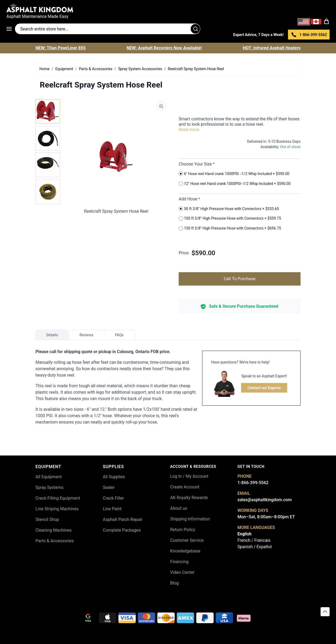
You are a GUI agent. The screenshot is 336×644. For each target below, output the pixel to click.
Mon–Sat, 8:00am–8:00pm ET (266, 517)
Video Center (182, 572)
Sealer (109, 487)
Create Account (185, 487)
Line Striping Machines (57, 509)
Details (52, 335)
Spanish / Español (255, 547)
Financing (179, 562)
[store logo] (168, 8)
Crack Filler (113, 498)
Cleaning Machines (53, 530)
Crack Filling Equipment (58, 498)
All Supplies (114, 477)
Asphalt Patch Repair (123, 519)
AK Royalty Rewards (189, 498)
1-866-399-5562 (253, 483)
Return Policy (183, 530)
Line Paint (112, 509)
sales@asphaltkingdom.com (265, 500)
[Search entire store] (108, 29)
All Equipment (49, 477)
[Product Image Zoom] (161, 106)
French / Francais (254, 540)
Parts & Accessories (55, 541)
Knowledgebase (185, 551)
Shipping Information (190, 519)
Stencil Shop (47, 519)
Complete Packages (122, 530)
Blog (174, 583)
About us (179, 508)
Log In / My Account (189, 476)
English (245, 534)
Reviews (86, 335)
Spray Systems (49, 487)
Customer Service (187, 540)
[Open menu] (11, 29)
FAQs (119, 335)
